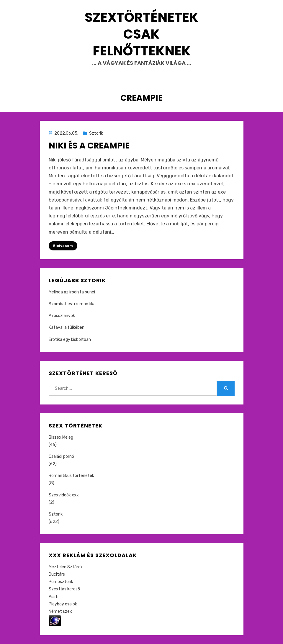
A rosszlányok (62, 316)
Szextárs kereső (64, 589)
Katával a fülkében (67, 327)
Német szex (60, 611)
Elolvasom (63, 246)
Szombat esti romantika (72, 304)
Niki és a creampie (89, 146)
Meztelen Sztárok (66, 567)
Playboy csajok (63, 604)
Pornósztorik (61, 582)
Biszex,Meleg (61, 437)
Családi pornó (61, 456)
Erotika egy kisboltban (70, 340)
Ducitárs (57, 574)
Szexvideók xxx (64, 495)
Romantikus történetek (71, 476)
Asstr (54, 597)
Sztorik (96, 133)
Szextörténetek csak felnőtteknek (141, 34)
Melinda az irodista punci (72, 292)
